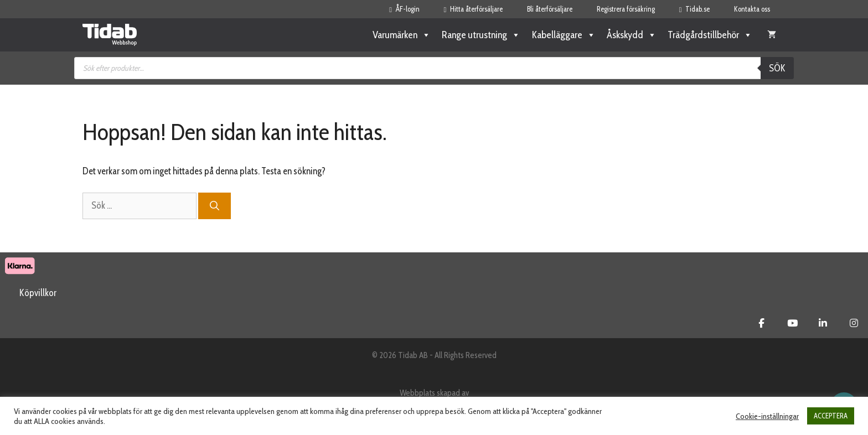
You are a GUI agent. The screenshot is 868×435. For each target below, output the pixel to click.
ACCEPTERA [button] (831, 416)
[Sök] (215, 206)
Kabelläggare (564, 35)
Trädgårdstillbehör (710, 35)
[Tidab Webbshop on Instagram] (854, 323)
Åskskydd (632, 35)
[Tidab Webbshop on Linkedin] (823, 323)
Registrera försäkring (626, 9)
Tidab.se (694, 9)
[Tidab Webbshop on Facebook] (761, 323)
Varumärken (402, 35)
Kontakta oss (752, 9)
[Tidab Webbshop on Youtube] (792, 323)
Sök (777, 68)
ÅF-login (404, 9)
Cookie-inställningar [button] (767, 416)
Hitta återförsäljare (473, 9)
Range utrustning (481, 35)
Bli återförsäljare (550, 9)
